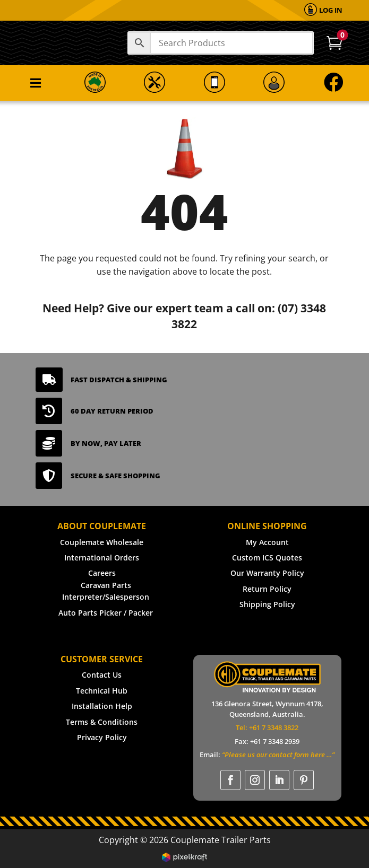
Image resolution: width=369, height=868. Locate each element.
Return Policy (267, 589)
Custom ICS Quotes (267, 558)
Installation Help (102, 706)
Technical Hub (102, 691)
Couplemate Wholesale (102, 542)
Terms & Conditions (102, 722)
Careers (102, 573)
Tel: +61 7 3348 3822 (267, 727)
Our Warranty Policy (267, 573)
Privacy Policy (102, 737)
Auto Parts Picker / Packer (106, 613)
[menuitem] (323, 10)
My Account (267, 542)
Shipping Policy (267, 604)
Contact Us (102, 675)
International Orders (102, 558)
